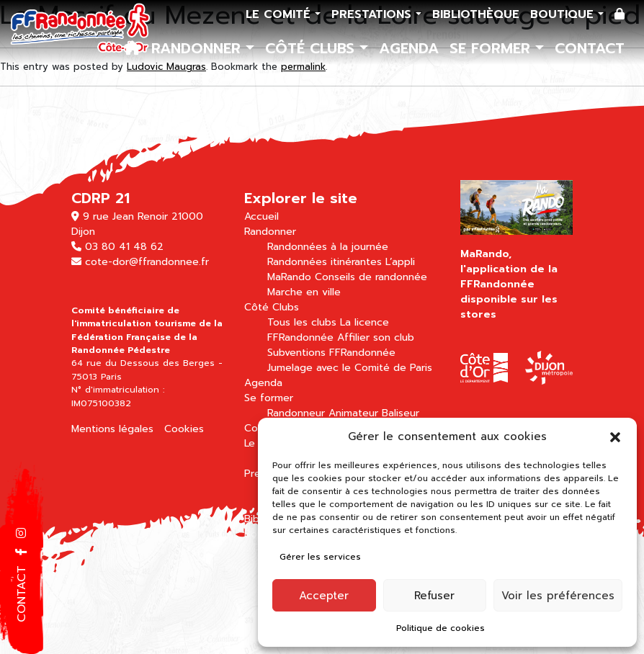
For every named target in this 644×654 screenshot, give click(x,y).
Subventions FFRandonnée (331, 353)
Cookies (184, 429)
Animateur (353, 413)
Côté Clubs (312, 48)
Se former (492, 48)
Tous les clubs (302, 322)
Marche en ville (304, 292)
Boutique (564, 14)
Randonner (198, 48)
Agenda (409, 48)
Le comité (280, 14)
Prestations (374, 14)
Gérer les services (320, 557)
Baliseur (401, 413)
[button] (615, 436)
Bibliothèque (476, 14)
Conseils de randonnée (371, 277)
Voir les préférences (558, 596)
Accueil (261, 216)
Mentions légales (112, 429)
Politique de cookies (440, 628)
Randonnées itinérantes (325, 262)
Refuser (434, 596)
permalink (303, 67)
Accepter (324, 596)
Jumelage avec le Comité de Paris (350, 368)
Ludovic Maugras (166, 67)
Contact (590, 48)
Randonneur (296, 413)
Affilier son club (376, 337)
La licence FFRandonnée (328, 330)
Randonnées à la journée (328, 247)
